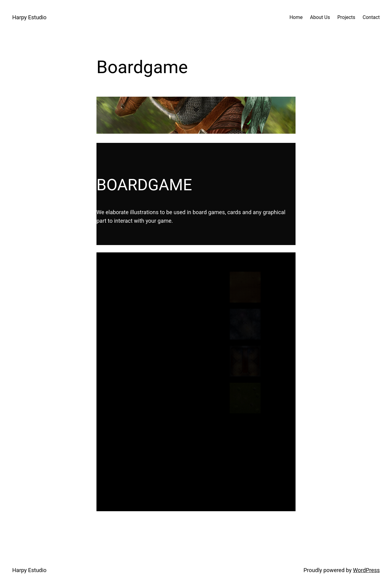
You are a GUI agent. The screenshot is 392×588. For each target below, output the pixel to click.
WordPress (366, 570)
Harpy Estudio (29, 17)
